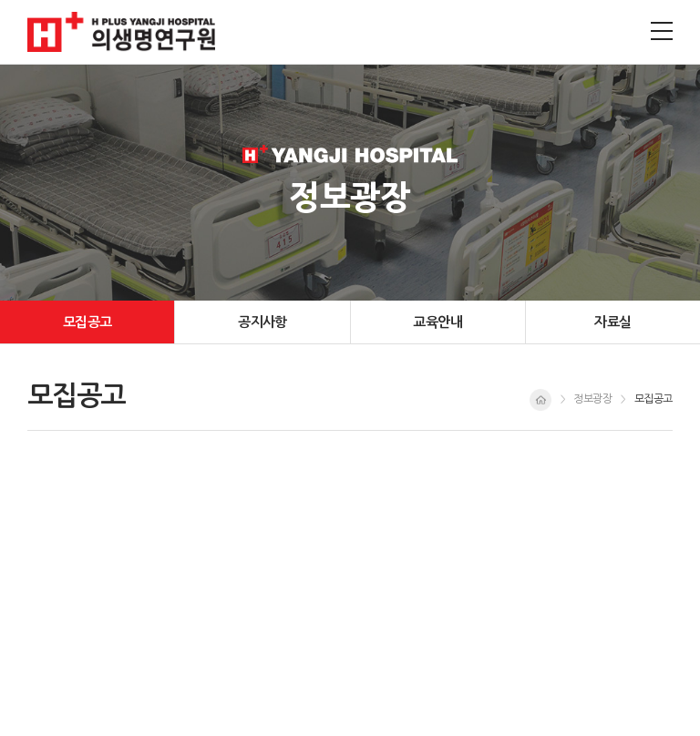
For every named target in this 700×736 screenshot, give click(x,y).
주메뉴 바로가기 (0, 0)
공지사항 (262, 322)
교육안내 (437, 322)
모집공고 (87, 322)
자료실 (612, 322)
